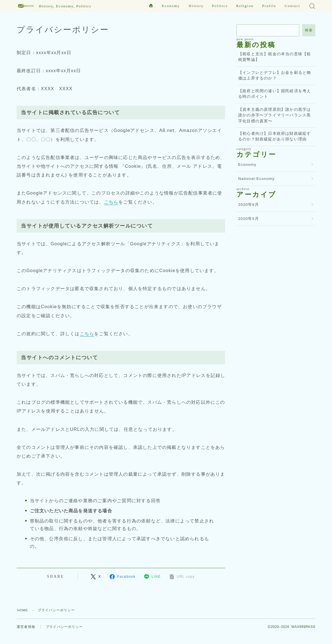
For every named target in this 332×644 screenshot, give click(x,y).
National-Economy (256, 179)
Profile (269, 6)
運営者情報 (26, 627)
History (196, 6)
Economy (171, 6)
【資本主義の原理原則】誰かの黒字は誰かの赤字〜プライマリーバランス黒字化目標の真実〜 (275, 115)
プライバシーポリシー (64, 627)
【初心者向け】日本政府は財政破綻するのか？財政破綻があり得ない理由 (275, 136)
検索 (309, 30)
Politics (220, 6)
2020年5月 (249, 219)
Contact (292, 6)
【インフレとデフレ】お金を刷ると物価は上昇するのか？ (275, 75)
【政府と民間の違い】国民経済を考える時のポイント (275, 94)
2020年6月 (249, 205)
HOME (23, 610)
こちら (111, 202)
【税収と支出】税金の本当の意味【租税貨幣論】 (275, 57)
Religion (245, 6)
